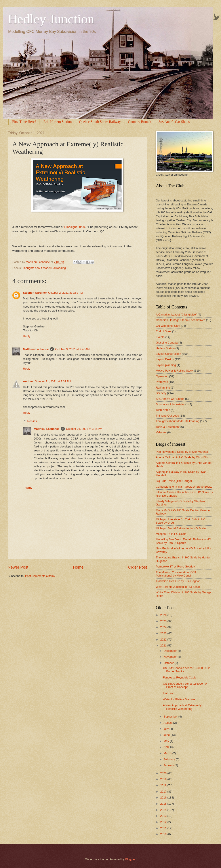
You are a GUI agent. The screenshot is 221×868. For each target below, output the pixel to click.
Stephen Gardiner (35, 293)
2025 (164, 621)
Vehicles (161, 432)
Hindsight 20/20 (75, 227)
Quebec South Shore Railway (100, 122)
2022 (164, 640)
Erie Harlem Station (57, 122)
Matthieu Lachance (36, 349)
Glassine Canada (167, 343)
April (167, 747)
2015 (164, 804)
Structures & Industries (170, 404)
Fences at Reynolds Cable (180, 677)
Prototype (162, 382)
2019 (164, 779)
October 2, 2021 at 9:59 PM (65, 293)
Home (78, 567)
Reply (27, 336)
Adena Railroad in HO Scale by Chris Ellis (182, 457)
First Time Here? (24, 122)
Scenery (161, 393)
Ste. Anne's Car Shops (170, 399)
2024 (164, 627)
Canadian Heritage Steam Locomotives (181, 320)
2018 (164, 785)
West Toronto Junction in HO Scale (178, 587)
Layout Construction (169, 354)
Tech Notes (163, 410)
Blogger (130, 859)
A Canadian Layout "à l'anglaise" (176, 315)
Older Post (138, 567)
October (169, 663)
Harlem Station (165, 348)
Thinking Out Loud (167, 416)
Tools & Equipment (168, 427)
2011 (164, 828)
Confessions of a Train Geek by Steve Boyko (184, 487)
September (171, 717)
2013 (164, 816)
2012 (164, 822)
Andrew (28, 381)
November (171, 657)
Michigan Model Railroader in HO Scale (181, 528)
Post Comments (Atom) (40, 576)
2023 (164, 633)
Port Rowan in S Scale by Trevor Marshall (182, 452)
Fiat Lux (168, 693)
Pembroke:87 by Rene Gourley (175, 566)
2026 (164, 615)
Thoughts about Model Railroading (44, 268)
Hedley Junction (51, 19)
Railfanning (163, 388)
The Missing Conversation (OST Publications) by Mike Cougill (176, 574)
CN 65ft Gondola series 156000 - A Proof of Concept (185, 685)
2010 (164, 834)
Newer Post (18, 567)
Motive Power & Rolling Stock (174, 371)
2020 (164, 773)
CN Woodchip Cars (168, 326)
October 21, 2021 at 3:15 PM (84, 429)
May (167, 741)
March (168, 753)
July (166, 729)
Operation (162, 376)
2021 (164, 645)
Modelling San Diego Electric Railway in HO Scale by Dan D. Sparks (183, 541)
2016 (164, 798)
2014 (164, 810)
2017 (164, 792)
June (167, 735)
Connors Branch (139, 122)
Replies (32, 421)
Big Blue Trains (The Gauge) (174, 481)
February (170, 759)
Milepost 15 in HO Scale (171, 534)
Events (160, 337)
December (171, 651)
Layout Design (165, 359)
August (168, 723)
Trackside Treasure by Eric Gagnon (178, 581)
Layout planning (166, 365)
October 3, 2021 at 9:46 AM (72, 349)
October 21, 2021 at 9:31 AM (53, 381)
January (169, 765)
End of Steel (164, 331)
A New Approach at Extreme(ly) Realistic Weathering (183, 707)
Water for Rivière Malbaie (179, 699)
